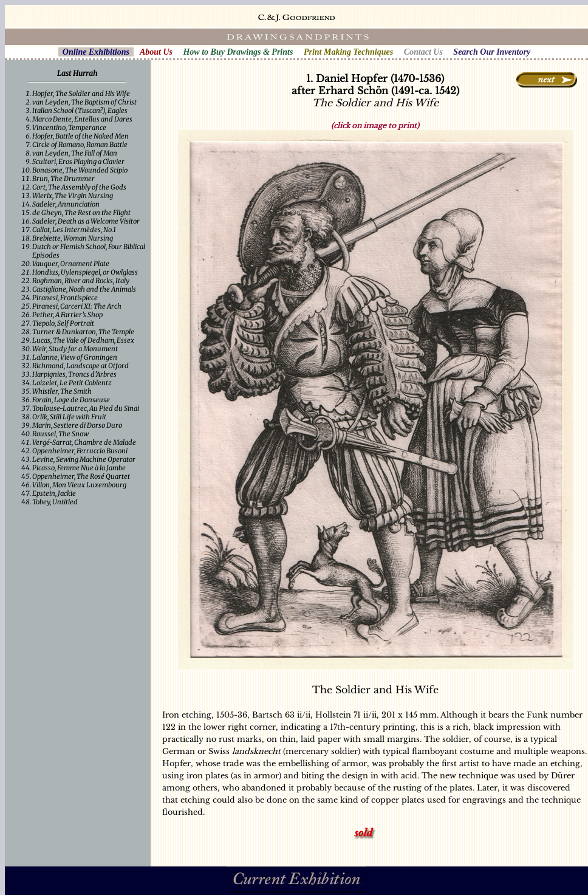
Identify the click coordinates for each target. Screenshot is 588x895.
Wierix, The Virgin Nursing (73, 196)
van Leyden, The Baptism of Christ (84, 102)
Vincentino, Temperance (69, 128)
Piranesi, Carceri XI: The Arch (77, 306)
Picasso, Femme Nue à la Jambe (79, 468)
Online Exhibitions (96, 52)
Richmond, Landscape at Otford (80, 366)
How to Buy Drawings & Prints (238, 52)
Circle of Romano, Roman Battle (80, 145)
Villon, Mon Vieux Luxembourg (79, 485)
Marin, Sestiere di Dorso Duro (77, 425)
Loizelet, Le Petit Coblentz (72, 383)
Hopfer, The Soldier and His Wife (81, 94)
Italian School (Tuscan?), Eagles (80, 111)
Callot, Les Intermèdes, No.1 (74, 230)
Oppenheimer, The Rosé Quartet (81, 476)
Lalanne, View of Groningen (75, 357)
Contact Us (423, 52)
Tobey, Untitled (55, 502)
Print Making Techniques (348, 52)
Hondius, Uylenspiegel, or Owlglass (85, 272)
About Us (156, 52)
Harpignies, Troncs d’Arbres (74, 374)
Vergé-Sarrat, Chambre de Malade (84, 442)
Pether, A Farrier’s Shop (67, 315)
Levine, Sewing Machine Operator (84, 459)
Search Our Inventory (492, 52)
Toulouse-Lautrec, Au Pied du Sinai (86, 408)
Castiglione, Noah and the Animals (84, 289)
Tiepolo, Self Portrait (63, 323)
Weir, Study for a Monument (75, 349)
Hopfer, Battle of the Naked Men (80, 136)
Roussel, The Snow (60, 434)
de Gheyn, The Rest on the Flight (81, 213)
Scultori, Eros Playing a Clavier (78, 162)
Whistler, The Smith (62, 391)
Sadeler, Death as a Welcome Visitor (86, 221)
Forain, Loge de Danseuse (71, 400)
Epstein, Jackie (54, 493)
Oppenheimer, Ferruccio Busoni (80, 451)
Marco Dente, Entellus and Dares (82, 119)
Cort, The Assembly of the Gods (79, 187)
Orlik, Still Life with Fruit (69, 417)
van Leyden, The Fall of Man (75, 153)
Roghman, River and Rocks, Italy (81, 281)
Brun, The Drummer (63, 179)
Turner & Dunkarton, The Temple (83, 332)
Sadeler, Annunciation (66, 204)
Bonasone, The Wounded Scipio (80, 170)
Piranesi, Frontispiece (65, 298)
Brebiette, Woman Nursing (73, 238)
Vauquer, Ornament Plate (71, 264)
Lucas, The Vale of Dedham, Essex (83, 340)
